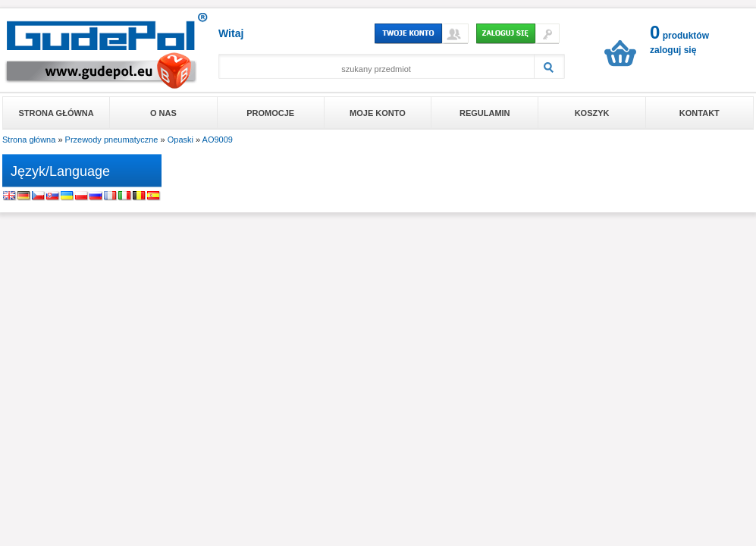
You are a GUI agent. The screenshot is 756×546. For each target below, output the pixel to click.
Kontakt (700, 113)
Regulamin (485, 113)
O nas (163, 113)
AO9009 (218, 140)
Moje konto (378, 113)
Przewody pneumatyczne (112, 140)
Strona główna (56, 113)
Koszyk (592, 113)
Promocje (270, 113)
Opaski (180, 140)
